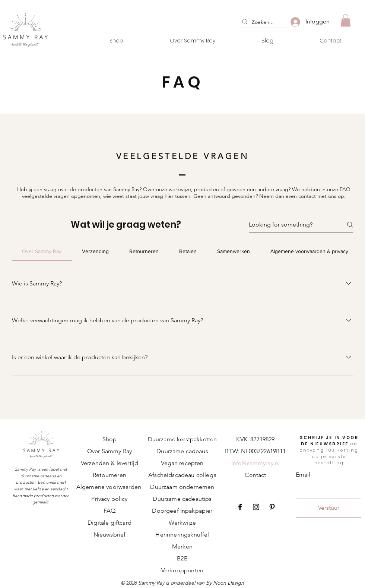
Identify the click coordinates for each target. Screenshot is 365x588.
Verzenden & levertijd (110, 463)
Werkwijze (182, 523)
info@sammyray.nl (256, 463)
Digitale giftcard (110, 523)
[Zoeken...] (265, 22)
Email (303, 475)
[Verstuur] (328, 508)
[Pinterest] (272, 507)
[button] (346, 20)
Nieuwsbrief (110, 535)
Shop (110, 439)
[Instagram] (256, 507)
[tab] (42, 251)
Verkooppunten (182, 570)
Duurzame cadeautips (182, 499)
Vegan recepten (182, 463)
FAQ (110, 511)
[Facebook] (240, 507)
